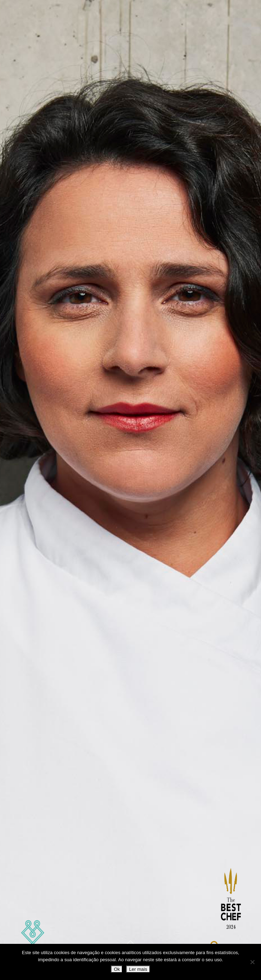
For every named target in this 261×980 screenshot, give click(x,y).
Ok (117, 969)
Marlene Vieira (33, 943)
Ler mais (138, 969)
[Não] (252, 962)
